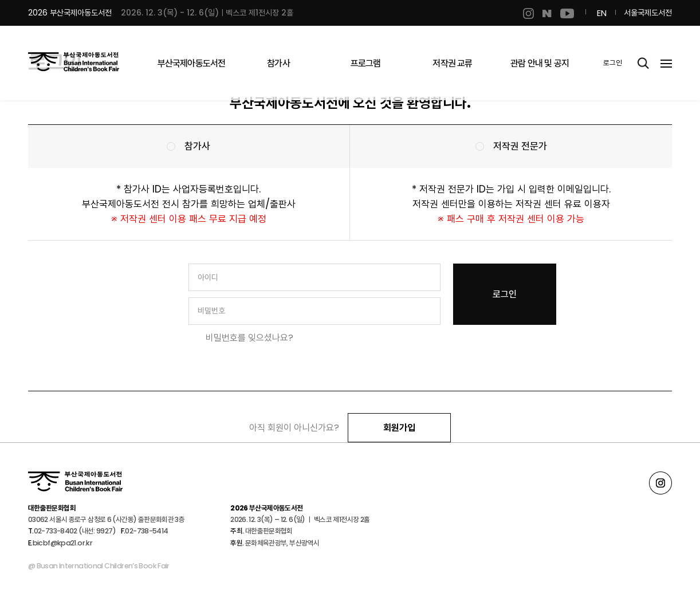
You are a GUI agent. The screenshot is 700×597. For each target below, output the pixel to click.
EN (602, 13)
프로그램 (366, 63)
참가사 (278, 63)
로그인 (613, 63)
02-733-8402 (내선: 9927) (75, 531)
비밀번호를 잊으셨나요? (249, 338)
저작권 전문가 (520, 146)
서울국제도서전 (648, 13)
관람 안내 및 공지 (540, 63)
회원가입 (399, 428)
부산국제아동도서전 (192, 63)
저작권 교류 (452, 63)
